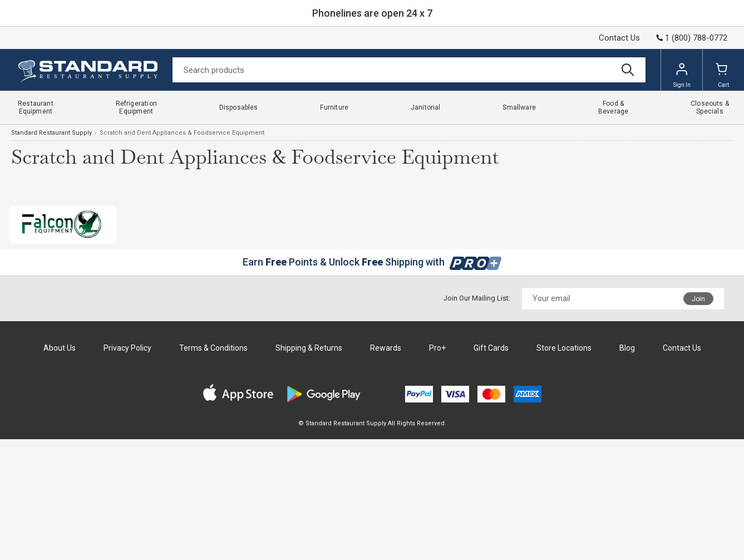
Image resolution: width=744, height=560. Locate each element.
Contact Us (619, 38)
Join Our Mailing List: (477, 298)
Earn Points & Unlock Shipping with (372, 262)
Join (698, 299)
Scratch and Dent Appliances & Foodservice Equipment (182, 133)
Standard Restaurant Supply (51, 133)
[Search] (409, 70)
